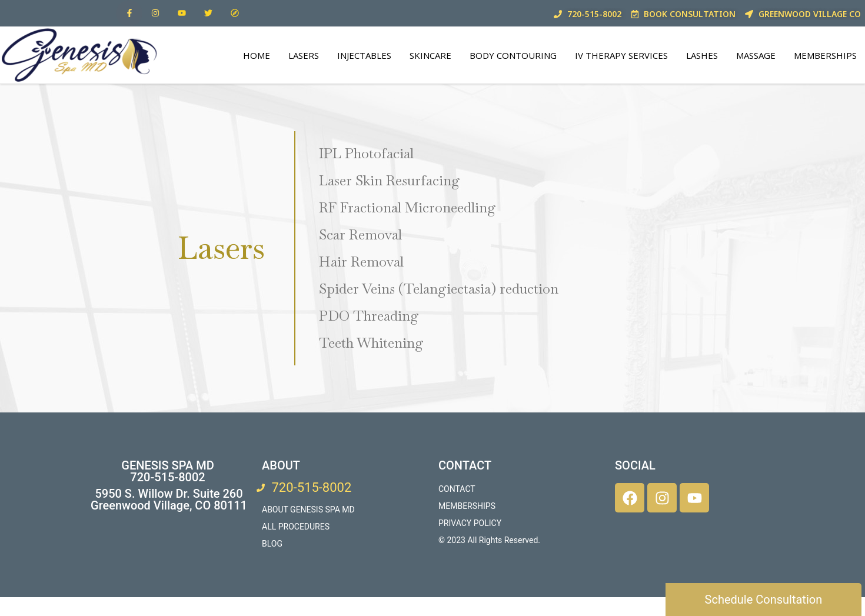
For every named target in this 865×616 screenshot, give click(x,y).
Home (257, 55)
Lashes (702, 55)
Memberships (825, 55)
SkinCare (430, 55)
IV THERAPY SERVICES (621, 55)
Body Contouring (513, 55)
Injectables (364, 55)
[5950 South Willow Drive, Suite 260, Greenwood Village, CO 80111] (167, 568)
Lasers (304, 55)
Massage (756, 55)
